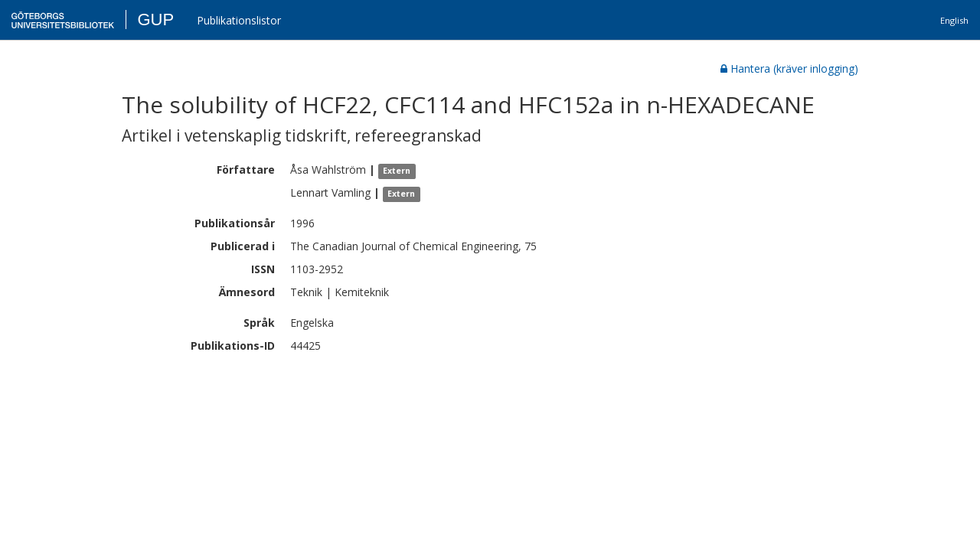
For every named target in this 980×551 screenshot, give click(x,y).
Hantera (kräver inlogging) (789, 68)
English (954, 20)
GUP (155, 20)
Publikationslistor (239, 20)
